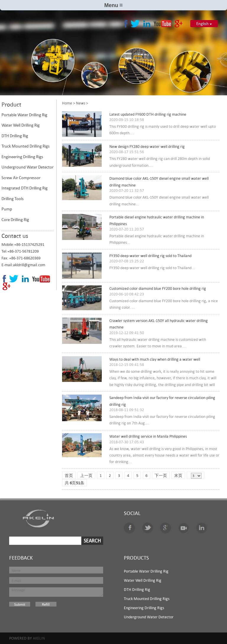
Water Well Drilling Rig (21, 125)
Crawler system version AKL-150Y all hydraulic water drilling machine (159, 324)
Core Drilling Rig (15, 220)
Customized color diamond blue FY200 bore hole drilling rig (158, 289)
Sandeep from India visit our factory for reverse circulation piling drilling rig (162, 401)
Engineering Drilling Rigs (22, 157)
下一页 (161, 475)
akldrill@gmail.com (29, 265)
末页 (178, 475)
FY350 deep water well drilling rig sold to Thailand (150, 256)
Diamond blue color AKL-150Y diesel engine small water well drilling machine (159, 182)
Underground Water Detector (27, 167)
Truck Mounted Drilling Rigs (26, 146)
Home (67, 103)
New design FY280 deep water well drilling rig (147, 147)
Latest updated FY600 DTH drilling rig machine (148, 114)
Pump (7, 209)
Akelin (39, 638)
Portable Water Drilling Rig (24, 115)
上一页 (86, 475)
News (81, 103)
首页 (69, 475)
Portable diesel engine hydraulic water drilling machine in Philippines (157, 220)
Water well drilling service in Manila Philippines (148, 436)
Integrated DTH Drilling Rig (25, 188)
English (204, 24)
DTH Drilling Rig (15, 136)
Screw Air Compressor (21, 178)
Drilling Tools (13, 199)
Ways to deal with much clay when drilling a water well (155, 359)
